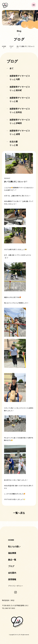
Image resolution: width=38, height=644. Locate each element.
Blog (19, 31)
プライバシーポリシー (16, 586)
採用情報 (12, 579)
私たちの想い (14, 547)
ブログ (12, 46)
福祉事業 (12, 553)
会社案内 (12, 573)
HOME (4, 46)
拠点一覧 (12, 560)
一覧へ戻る (19, 513)
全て (12, 68)
